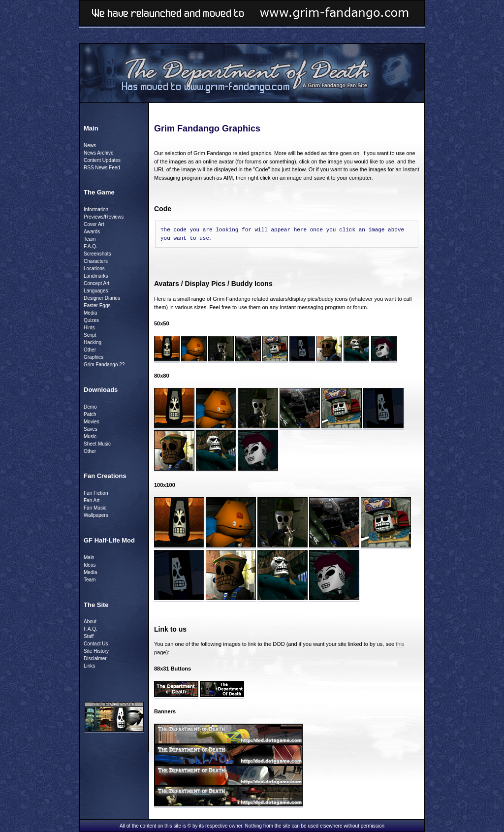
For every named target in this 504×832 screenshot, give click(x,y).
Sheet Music (97, 444)
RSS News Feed (102, 168)
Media (90, 313)
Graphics (94, 357)
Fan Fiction (96, 493)
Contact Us (96, 644)
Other (90, 350)
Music (90, 436)
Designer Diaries (102, 298)
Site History (96, 651)
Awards (92, 232)
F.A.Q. (91, 246)
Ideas (90, 565)
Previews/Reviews (104, 217)
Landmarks (96, 276)
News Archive (99, 153)
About (90, 622)
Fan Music (95, 508)
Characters (96, 261)
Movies (92, 422)
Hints (89, 328)
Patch (90, 414)
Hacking (93, 342)
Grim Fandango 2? (104, 365)
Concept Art (96, 283)
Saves (91, 429)
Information (96, 209)
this (400, 644)
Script (90, 335)
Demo (90, 407)
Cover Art (94, 224)
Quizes (91, 320)
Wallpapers (96, 515)
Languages (96, 291)
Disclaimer (95, 658)
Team (90, 239)
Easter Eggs (97, 305)
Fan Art (92, 500)
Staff (89, 636)
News (90, 145)
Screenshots (97, 254)
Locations (94, 269)
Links (89, 666)
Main (89, 558)
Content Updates (102, 160)
